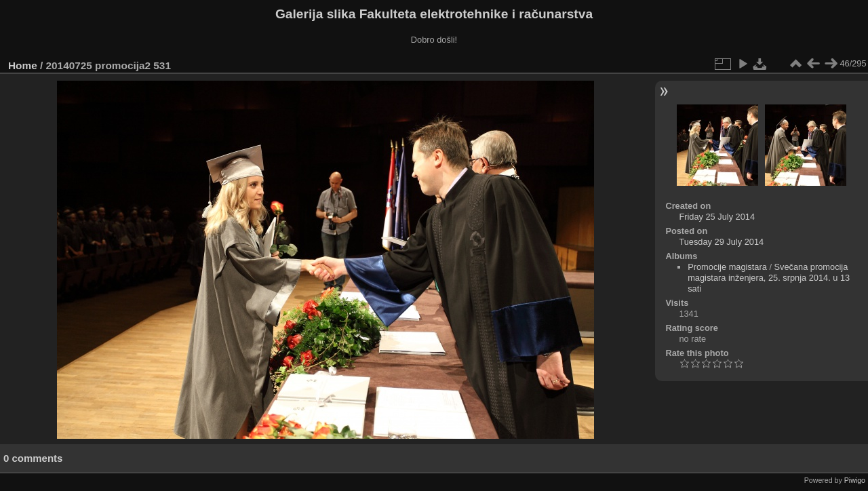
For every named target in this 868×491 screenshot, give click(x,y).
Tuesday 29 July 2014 (721, 242)
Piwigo (855, 480)
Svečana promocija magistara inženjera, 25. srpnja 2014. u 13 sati (769, 278)
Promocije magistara (727, 267)
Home (23, 65)
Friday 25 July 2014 (717, 217)
